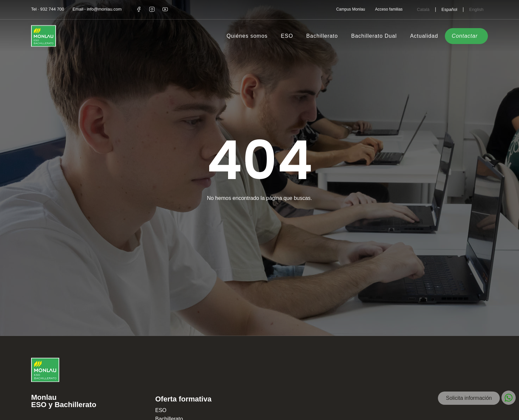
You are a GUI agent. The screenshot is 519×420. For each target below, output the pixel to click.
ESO (287, 36)
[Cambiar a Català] (423, 9)
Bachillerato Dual (374, 36)
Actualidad (424, 36)
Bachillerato (322, 36)
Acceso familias (389, 9)
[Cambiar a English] (476, 9)
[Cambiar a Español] (449, 9)
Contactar (465, 36)
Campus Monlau (351, 9)
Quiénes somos (247, 36)
